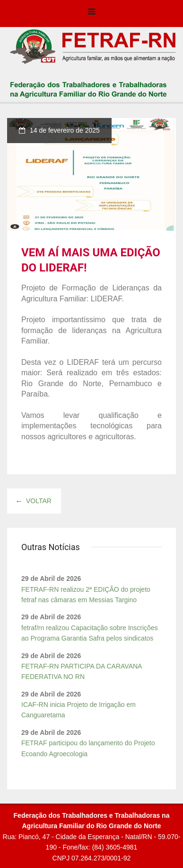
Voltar (34, 501)
